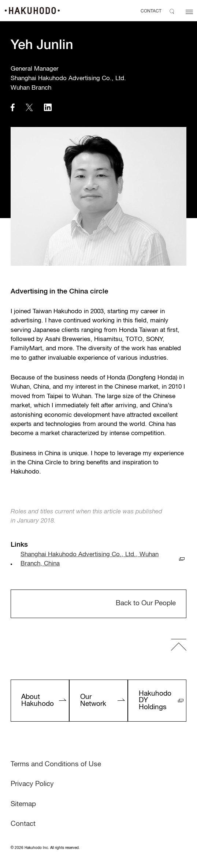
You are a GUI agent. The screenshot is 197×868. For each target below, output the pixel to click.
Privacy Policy (32, 784)
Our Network (93, 701)
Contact (23, 824)
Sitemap (23, 804)
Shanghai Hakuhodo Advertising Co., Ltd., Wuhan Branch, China (90, 559)
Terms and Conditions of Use (56, 764)
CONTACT (151, 11)
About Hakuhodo (38, 701)
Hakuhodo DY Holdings (155, 701)
